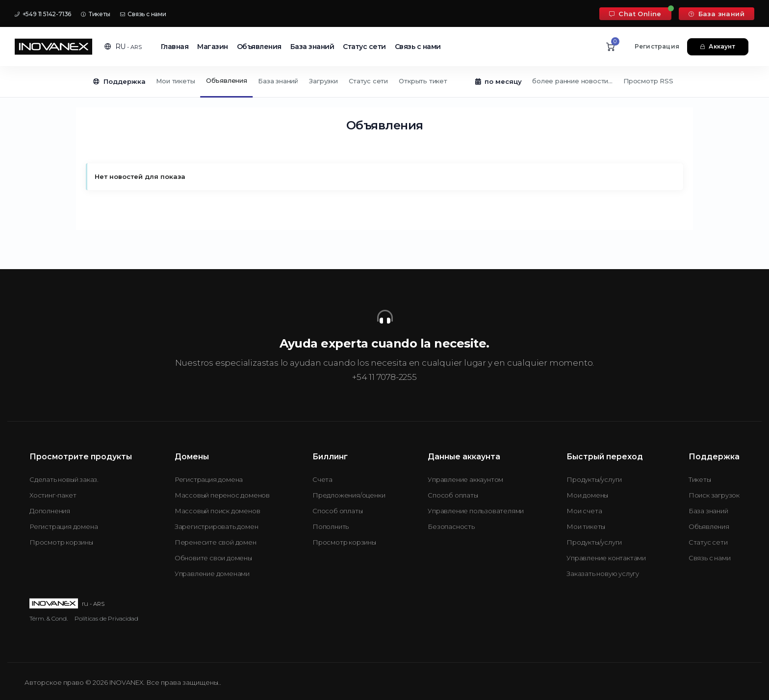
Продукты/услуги (594, 479)
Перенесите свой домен (216, 542)
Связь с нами (143, 14)
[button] (123, 47)
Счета (322, 479)
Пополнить (331, 526)
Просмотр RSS (648, 81)
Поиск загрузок (714, 495)
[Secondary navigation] (384, 82)
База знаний (717, 14)
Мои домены (587, 495)
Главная (175, 47)
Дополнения (50, 511)
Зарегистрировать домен (217, 526)
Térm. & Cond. (49, 618)
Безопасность (451, 526)
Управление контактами (606, 558)
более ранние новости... (572, 81)
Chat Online (635, 14)
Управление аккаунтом (465, 479)
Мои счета (584, 511)
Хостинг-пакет (53, 495)
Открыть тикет (423, 81)
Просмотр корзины (61, 542)
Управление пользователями (476, 511)
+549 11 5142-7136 (43, 14)
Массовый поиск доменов (218, 511)
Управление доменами (212, 574)
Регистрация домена (64, 526)
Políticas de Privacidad (106, 618)
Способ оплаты (337, 511)
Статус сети (364, 47)
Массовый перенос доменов (222, 495)
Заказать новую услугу (603, 574)
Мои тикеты (175, 81)
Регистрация (657, 46)
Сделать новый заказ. (64, 479)
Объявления (259, 47)
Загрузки (323, 81)
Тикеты (95, 14)
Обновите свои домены (213, 558)
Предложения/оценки (349, 495)
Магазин (213, 47)
